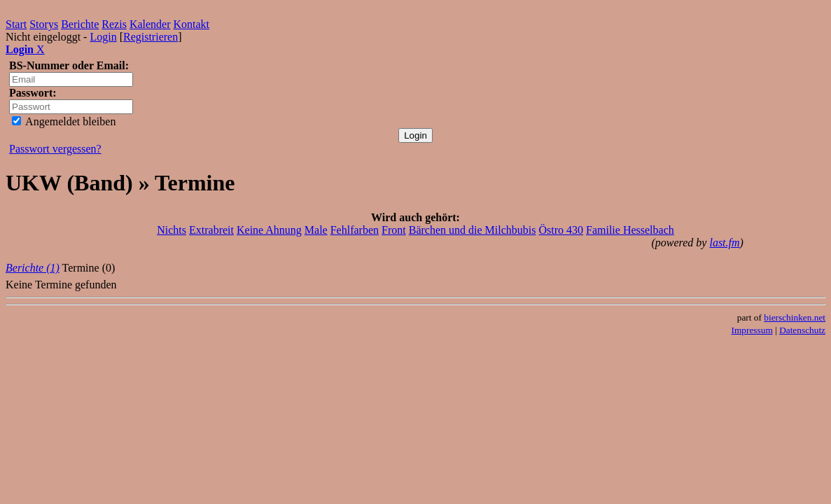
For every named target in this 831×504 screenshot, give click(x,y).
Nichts (172, 230)
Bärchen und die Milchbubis (473, 230)
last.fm (724, 243)
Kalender (150, 24)
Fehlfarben (355, 230)
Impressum (752, 330)
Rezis (114, 24)
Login (103, 37)
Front (394, 230)
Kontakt (192, 24)
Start (16, 24)
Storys (44, 24)
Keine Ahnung (269, 230)
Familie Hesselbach (630, 230)
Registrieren (151, 37)
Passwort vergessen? (55, 149)
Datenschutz (802, 330)
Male (316, 230)
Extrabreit (211, 230)
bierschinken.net (795, 317)
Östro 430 (561, 230)
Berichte (80, 24)
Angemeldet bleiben (64, 121)
